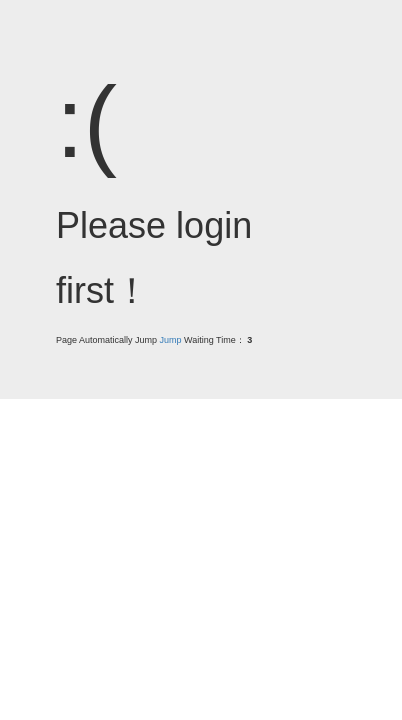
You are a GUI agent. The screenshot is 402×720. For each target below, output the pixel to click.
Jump (171, 340)
